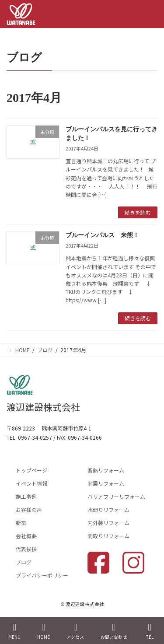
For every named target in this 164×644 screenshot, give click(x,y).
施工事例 (26, 496)
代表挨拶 (26, 549)
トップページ (31, 470)
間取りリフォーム (108, 536)
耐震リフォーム (106, 483)
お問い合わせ (114, 631)
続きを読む (138, 212)
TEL (150, 631)
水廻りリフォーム (108, 509)
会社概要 (26, 536)
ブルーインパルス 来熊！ (102, 235)
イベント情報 (31, 483)
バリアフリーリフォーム (116, 496)
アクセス (75, 631)
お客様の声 (29, 509)
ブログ (24, 562)
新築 (21, 523)
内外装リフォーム (108, 523)
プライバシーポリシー (42, 575)
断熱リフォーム (106, 470)
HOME (44, 631)
